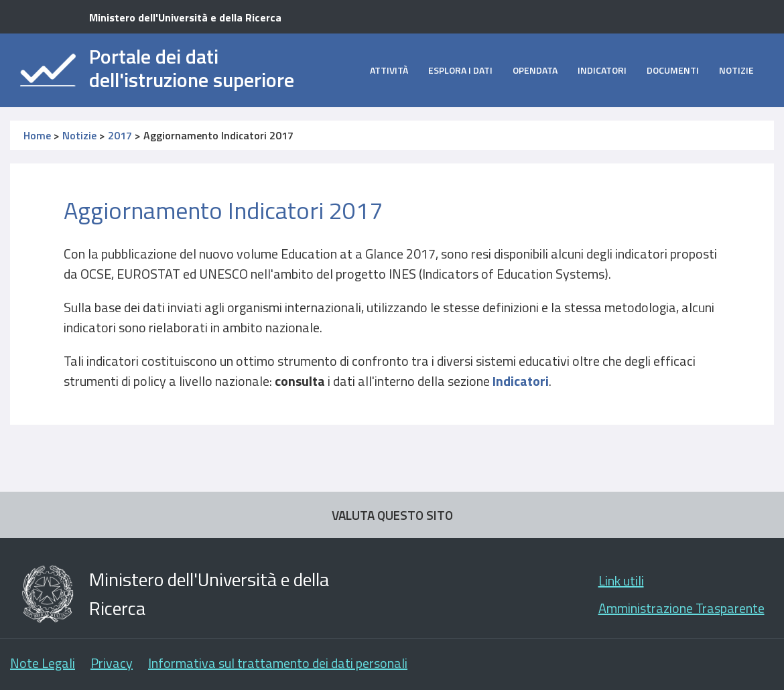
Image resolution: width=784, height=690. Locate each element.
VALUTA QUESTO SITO (392, 515)
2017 (120, 135)
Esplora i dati (460, 70)
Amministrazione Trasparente (681, 608)
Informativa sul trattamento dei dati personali (278, 663)
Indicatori (602, 70)
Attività (389, 70)
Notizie (736, 70)
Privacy (112, 663)
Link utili (621, 580)
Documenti (673, 70)
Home (37, 135)
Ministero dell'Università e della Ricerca (185, 17)
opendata (535, 70)
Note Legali (43, 663)
